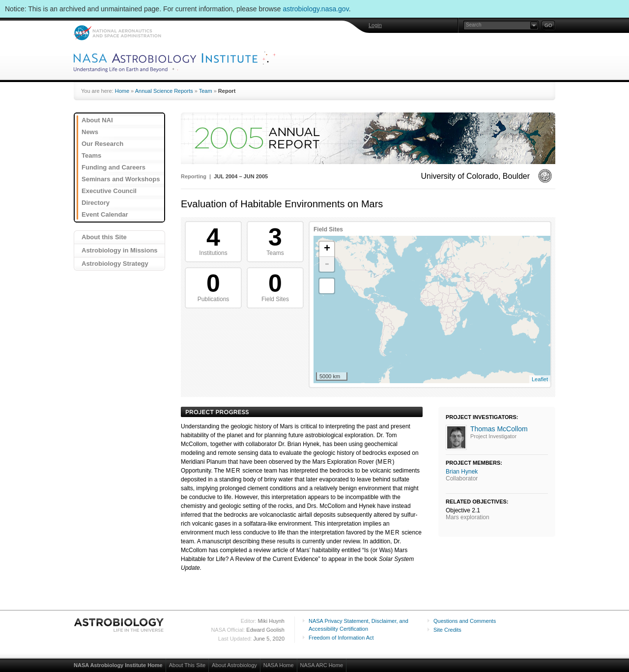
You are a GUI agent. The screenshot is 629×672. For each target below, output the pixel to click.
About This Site (187, 665)
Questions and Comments (465, 621)
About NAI (97, 120)
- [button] (327, 264)
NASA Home (279, 665)
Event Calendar (105, 214)
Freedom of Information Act (341, 638)
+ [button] (327, 249)
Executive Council (109, 191)
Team (206, 91)
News (90, 132)
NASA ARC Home (322, 665)
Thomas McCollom (499, 429)
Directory (96, 203)
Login (375, 25)
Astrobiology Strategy (115, 264)
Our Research (102, 144)
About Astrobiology (234, 665)
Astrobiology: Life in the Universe (119, 625)
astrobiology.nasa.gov (316, 9)
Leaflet (540, 379)
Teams (91, 155)
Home (122, 91)
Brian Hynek (462, 472)
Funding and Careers (114, 167)
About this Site (104, 237)
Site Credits (447, 630)
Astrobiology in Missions (120, 250)
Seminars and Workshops (121, 179)
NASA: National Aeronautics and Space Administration (117, 33)
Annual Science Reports (164, 91)
